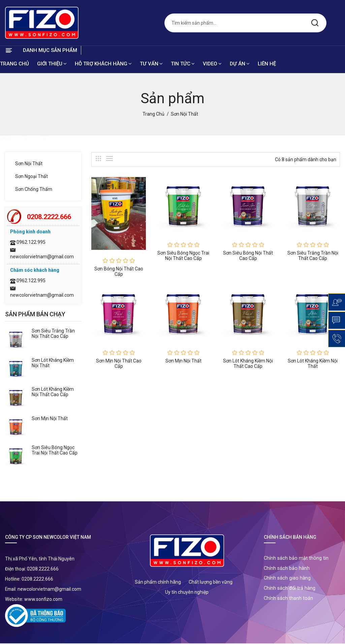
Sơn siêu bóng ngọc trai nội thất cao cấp (55, 450)
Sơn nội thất (29, 164)
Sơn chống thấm (34, 189)
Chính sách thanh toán (289, 602)
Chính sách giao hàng (288, 581)
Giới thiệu (52, 64)
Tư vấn (151, 64)
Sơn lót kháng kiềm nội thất (313, 363)
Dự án (240, 64)
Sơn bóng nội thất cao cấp (119, 272)
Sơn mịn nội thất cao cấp (119, 363)
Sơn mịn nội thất (50, 419)
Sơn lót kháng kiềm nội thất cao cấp (53, 392)
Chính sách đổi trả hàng (290, 591)
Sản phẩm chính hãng (158, 582)
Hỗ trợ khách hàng (103, 64)
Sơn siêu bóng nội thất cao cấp (248, 256)
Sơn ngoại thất (32, 177)
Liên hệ (267, 64)
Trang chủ (14, 64)
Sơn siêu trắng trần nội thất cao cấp (53, 334)
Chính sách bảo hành (287, 570)
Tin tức (183, 64)
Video (212, 64)
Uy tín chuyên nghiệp (187, 592)
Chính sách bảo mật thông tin (296, 559)
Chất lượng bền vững (211, 582)
